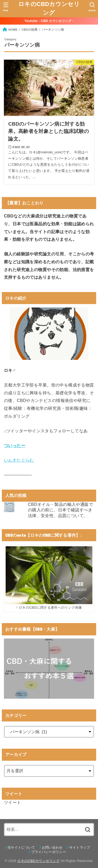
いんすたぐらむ (19, 460)
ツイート (12, 802)
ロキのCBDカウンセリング (49, 8)
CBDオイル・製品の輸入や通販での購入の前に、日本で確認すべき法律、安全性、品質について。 (60, 510)
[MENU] (6, 7)
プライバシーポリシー (49, 852)
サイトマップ (80, 847)
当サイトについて (21, 847)
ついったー (15, 445)
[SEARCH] (92, 7)
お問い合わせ (52, 847)
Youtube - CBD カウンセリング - (49, 21)
